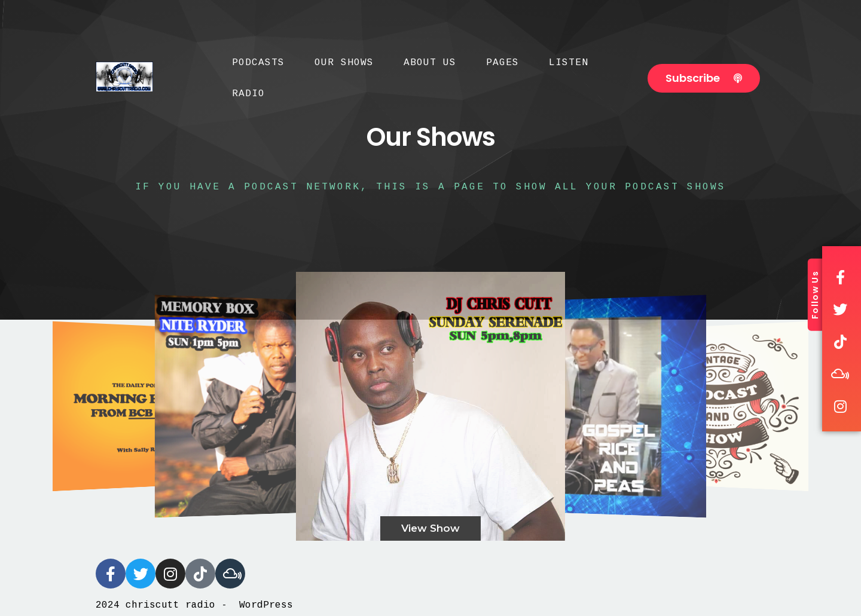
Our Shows (344, 63)
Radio (248, 94)
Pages (503, 63)
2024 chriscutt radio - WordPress (194, 605)
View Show (430, 528)
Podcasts (258, 63)
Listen (569, 63)
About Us (430, 63)
